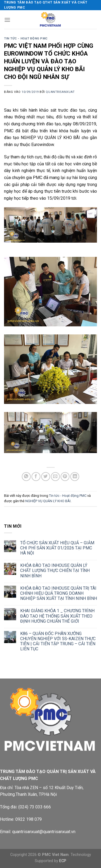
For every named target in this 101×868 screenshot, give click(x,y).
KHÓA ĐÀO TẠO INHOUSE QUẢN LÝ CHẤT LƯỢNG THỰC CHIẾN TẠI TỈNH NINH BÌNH (55, 570)
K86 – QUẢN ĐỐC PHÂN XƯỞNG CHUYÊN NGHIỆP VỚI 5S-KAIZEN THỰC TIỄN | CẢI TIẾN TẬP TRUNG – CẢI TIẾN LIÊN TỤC (58, 641)
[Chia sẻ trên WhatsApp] (26, 477)
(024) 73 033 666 (35, 807)
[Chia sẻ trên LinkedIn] (75, 477)
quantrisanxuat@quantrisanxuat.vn (44, 832)
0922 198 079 (29, 819)
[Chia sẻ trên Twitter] (46, 477)
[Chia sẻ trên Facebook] (36, 477)
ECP (63, 861)
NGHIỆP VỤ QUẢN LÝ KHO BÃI (48, 501)
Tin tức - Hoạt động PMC (26, 39)
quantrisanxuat (60, 92)
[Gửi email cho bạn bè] (55, 477)
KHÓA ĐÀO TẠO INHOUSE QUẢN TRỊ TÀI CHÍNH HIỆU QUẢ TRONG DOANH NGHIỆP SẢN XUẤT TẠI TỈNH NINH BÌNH (59, 593)
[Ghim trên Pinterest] (65, 477)
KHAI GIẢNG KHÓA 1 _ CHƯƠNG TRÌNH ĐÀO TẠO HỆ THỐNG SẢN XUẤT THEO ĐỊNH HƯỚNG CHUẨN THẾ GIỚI (57, 616)
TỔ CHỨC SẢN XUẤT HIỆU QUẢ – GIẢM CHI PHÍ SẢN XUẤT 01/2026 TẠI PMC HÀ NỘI (57, 548)
